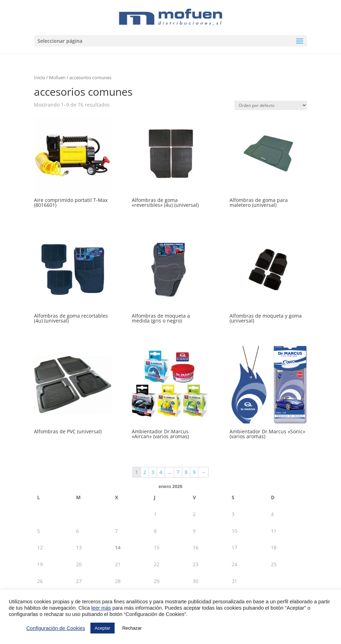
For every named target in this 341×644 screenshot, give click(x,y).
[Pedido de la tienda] (271, 105)
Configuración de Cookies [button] (56, 628)
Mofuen (57, 77)
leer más (101, 608)
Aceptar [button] (103, 628)
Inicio (40, 77)
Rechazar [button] (132, 628)
